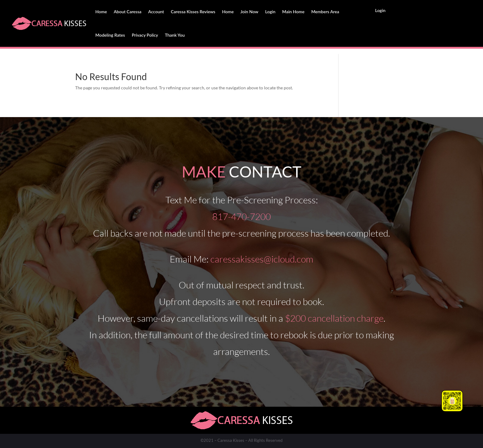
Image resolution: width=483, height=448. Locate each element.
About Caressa (128, 12)
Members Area (325, 12)
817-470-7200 (241, 216)
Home (101, 12)
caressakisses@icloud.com (262, 259)
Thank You (175, 35)
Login (270, 12)
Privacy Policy (145, 35)
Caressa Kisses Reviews (193, 12)
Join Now (250, 12)
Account (156, 12)
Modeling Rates (110, 35)
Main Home (293, 12)
